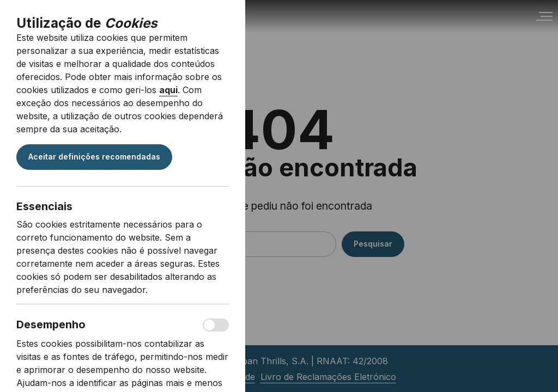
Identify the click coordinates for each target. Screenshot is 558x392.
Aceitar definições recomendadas (94, 157)
